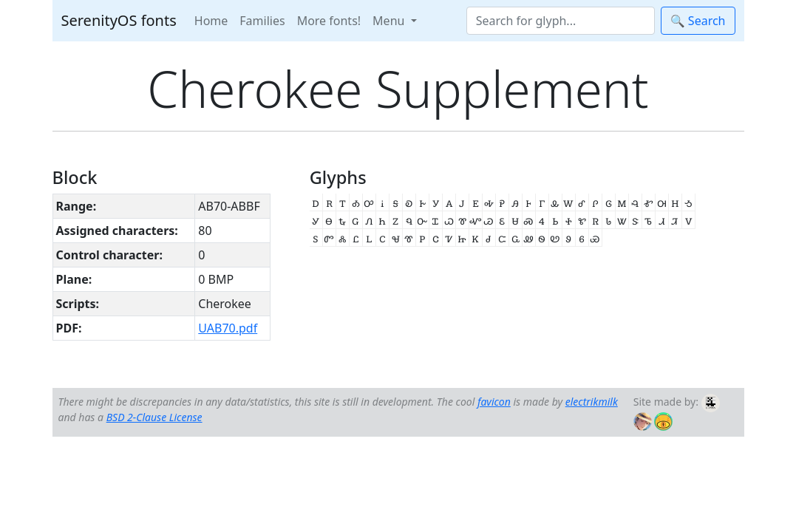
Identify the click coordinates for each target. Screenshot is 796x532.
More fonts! (329, 21)
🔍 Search (698, 21)
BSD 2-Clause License (154, 417)
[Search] (561, 21)
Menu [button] (390, 21)
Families (262, 21)
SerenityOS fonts (119, 20)
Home (211, 21)
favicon (494, 402)
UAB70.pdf (228, 328)
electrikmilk (592, 402)
